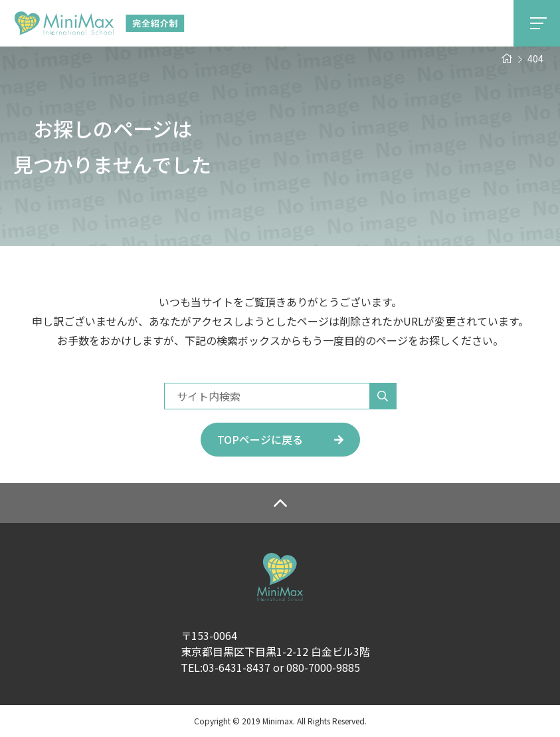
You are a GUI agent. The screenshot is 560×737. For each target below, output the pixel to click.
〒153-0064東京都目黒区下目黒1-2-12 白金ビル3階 (275, 643)
